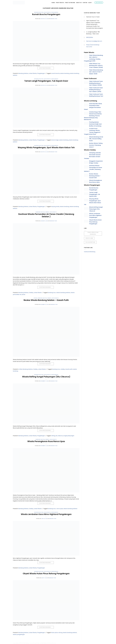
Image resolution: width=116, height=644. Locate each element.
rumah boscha (55, 73)
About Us (79, 3)
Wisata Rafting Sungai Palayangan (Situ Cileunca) (46, 377)
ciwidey (63, 369)
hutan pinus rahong (57, 633)
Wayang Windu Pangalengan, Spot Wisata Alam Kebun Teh (46, 148)
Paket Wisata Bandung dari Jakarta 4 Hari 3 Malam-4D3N (96, 72)
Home (53, 3)
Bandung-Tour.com (29, 643)
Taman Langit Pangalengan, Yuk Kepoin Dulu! (46, 81)
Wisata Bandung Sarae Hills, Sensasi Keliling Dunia (96, 139)
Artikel (35, 298)
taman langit (55, 140)
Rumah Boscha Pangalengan (46, 14)
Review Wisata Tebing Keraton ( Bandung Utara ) (96, 145)
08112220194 (90, 37)
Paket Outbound (70, 3)
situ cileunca (59, 436)
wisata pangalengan (19, 634)
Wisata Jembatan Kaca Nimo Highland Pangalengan (46, 514)
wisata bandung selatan (63, 293)
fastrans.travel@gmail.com (94, 41)
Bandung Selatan (39, 12)
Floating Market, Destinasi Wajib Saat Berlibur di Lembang (95, 124)
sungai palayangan (69, 436)
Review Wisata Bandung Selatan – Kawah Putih (46, 300)
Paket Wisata (60, 3)
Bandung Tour (54, 19)
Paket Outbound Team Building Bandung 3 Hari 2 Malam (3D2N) (96, 83)
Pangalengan (55, 12)
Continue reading (46, 68)
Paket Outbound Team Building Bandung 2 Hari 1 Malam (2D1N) (96, 90)
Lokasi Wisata (47, 12)
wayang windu (55, 207)
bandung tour (52, 293)
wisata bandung (65, 73)
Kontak (85, 3)
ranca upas (60, 509)
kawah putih (69, 369)
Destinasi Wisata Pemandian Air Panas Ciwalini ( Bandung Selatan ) (46, 215)
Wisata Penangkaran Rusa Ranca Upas (46, 441)
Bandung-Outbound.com (49, 643)
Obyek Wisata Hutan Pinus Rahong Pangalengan (46, 574)
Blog (90, 3)
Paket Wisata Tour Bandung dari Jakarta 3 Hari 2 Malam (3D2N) (96, 65)
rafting (53, 436)
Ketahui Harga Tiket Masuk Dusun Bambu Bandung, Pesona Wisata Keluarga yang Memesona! (93, 116)
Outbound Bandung (90, 252)
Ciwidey (47, 212)
